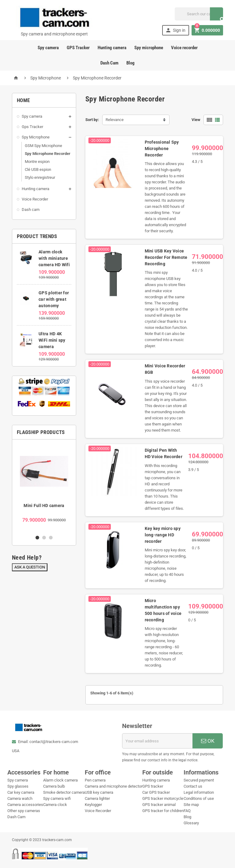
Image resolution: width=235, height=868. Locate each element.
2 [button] (44, 538)
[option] (44, 487)
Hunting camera (112, 48)
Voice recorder (184, 48)
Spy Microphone (36, 137)
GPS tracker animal (159, 805)
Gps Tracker (32, 127)
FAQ (187, 811)
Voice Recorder (35, 199)
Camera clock (55, 805)
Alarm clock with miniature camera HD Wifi (54, 258)
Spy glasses (18, 786)
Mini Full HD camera (44, 506)
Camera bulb (54, 786)
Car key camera (21, 792)
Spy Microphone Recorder (48, 154)
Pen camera (95, 780)
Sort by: (92, 120)
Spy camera (48, 48)
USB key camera (99, 792)
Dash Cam (109, 63)
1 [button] (37, 538)
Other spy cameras (24, 811)
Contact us (193, 786)
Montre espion (37, 162)
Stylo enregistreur (40, 177)
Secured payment (199, 780)
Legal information (199, 792)
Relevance (115, 120)
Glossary (191, 823)
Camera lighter (97, 798)
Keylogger (93, 805)
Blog (131, 63)
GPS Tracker (78, 48)
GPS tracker (153, 786)
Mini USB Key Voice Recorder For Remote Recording (166, 257)
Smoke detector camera (64, 792)
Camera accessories (25, 805)
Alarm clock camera (60, 780)
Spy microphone (149, 48)
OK (208, 741)
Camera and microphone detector (114, 786)
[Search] (199, 14)
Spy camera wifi (57, 798)
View (196, 120)
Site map (191, 805)
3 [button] (51, 538)
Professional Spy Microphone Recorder (162, 149)
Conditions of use (199, 798)
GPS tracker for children (163, 811)
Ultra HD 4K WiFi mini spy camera (52, 340)
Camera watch (20, 798)
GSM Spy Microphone (43, 146)
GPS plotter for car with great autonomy (54, 299)
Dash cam (31, 210)
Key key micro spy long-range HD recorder (163, 535)
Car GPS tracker (156, 792)
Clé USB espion (38, 169)
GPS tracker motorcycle (163, 798)
